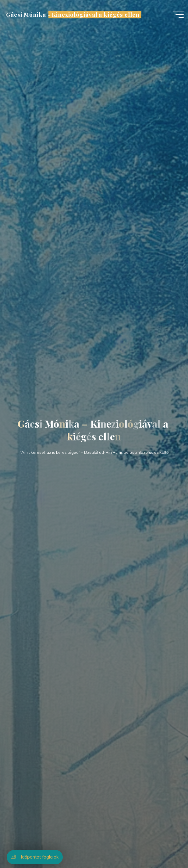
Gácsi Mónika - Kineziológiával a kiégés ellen (73, 14)
